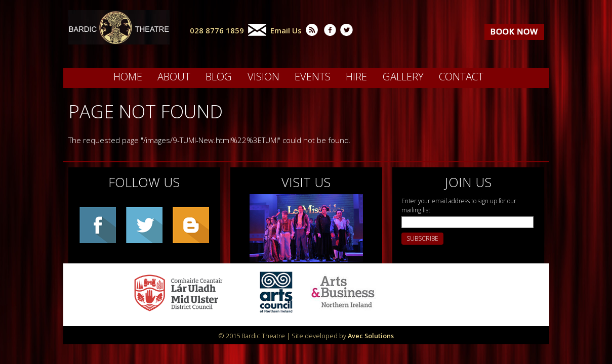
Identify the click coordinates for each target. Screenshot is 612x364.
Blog (219, 76)
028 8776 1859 (217, 30)
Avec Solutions (371, 336)
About (174, 76)
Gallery (403, 76)
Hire (356, 76)
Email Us (286, 30)
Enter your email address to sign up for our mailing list (459, 206)
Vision (263, 76)
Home (128, 76)
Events (313, 76)
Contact (461, 76)
